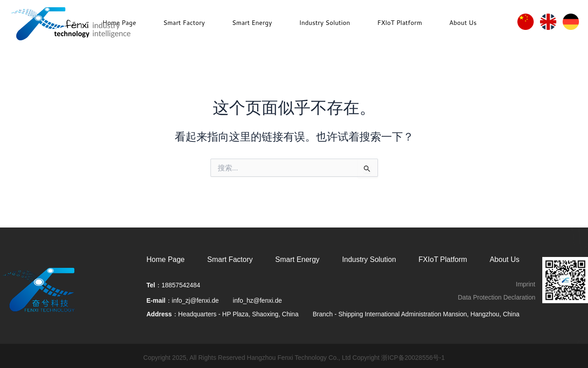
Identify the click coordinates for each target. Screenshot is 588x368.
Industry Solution (325, 23)
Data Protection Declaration (497, 297)
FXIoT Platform (443, 259)
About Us (463, 23)
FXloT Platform (399, 23)
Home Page (166, 259)
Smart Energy (252, 23)
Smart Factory (184, 23)
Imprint (526, 284)
